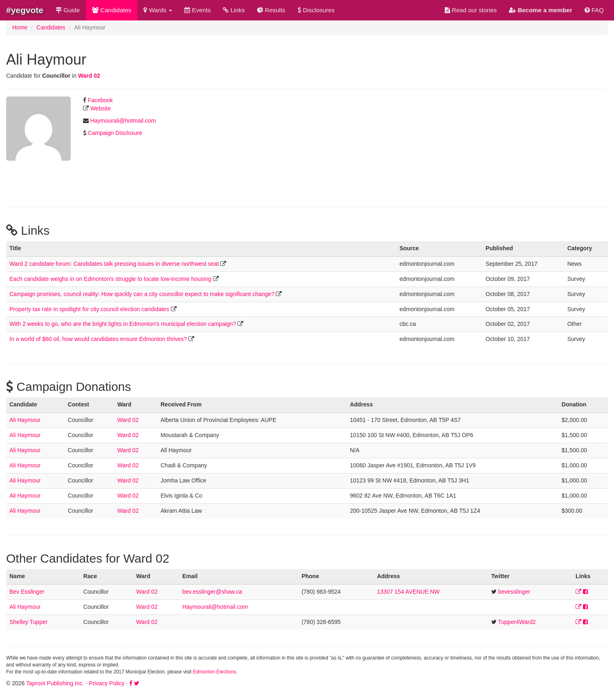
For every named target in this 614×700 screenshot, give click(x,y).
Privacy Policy (106, 683)
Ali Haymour (25, 420)
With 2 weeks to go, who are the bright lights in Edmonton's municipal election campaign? (123, 324)
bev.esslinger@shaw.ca (212, 592)
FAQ (594, 10)
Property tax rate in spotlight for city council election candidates (89, 309)
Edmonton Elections (215, 672)
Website (101, 108)
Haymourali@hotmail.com (123, 121)
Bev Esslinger (27, 592)
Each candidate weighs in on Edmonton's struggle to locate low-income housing (110, 279)
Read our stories (471, 10)
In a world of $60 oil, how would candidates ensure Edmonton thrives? (98, 339)
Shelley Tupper (28, 622)
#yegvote (25, 10)
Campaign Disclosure (115, 133)
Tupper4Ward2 (517, 622)
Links (234, 10)
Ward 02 (89, 76)
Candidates (112, 10)
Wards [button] (158, 10)
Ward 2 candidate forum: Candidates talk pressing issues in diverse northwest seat (114, 264)
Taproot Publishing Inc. (55, 683)
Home (20, 27)
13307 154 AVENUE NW (408, 592)
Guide (68, 10)
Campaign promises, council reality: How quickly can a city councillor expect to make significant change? (142, 294)
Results (271, 10)
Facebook (100, 100)
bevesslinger (514, 592)
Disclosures (316, 10)
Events (197, 10)
